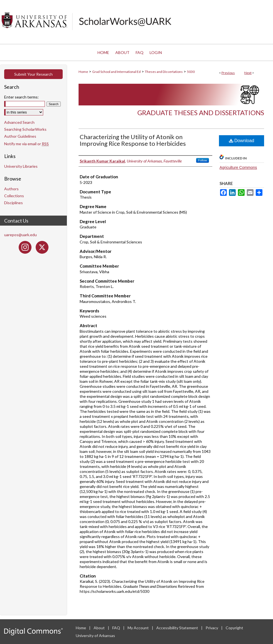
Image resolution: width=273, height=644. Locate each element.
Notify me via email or (26, 144)
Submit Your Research (33, 74)
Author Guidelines (20, 136)
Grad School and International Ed (116, 72)
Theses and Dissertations (164, 72)
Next (248, 73)
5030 (191, 72)
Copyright (234, 628)
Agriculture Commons (238, 167)
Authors (11, 189)
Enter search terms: (21, 97)
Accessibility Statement (178, 628)
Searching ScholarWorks (25, 129)
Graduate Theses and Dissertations (201, 113)
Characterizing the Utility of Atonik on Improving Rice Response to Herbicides (133, 140)
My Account (139, 628)
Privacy (212, 628)
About (100, 628)
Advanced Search (19, 122)
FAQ (117, 628)
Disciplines (14, 203)
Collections (14, 196)
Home (83, 72)
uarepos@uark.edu (20, 235)
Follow (203, 160)
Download (242, 141)
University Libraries (21, 166)
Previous (228, 73)
